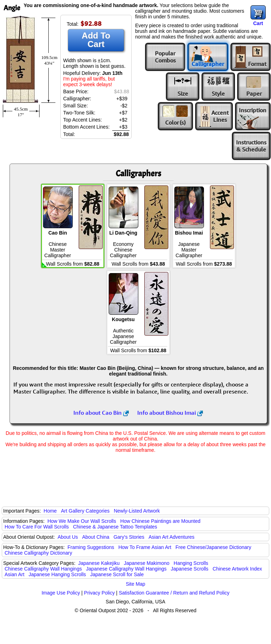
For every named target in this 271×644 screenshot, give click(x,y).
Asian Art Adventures (171, 537)
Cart (258, 23)
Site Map (135, 584)
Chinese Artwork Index (237, 569)
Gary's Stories (129, 537)
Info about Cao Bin (101, 413)
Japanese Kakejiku (99, 563)
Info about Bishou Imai (170, 413)
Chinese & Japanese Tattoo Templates (115, 527)
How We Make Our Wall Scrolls (82, 521)
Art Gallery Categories (85, 511)
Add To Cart (96, 40)
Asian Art (14, 574)
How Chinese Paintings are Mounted (160, 521)
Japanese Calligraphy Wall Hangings (126, 569)
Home (50, 511)
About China (96, 537)
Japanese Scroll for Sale (117, 574)
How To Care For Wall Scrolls (37, 527)
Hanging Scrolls (191, 563)
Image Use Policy (61, 593)
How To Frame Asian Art (145, 547)
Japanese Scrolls (190, 569)
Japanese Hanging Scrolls (57, 574)
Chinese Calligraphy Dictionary (38, 553)
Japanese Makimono (147, 563)
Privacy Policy (99, 593)
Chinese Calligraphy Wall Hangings (43, 569)
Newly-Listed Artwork (137, 511)
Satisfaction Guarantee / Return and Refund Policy (174, 593)
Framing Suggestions (91, 547)
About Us (68, 537)
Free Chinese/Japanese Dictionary (213, 547)
